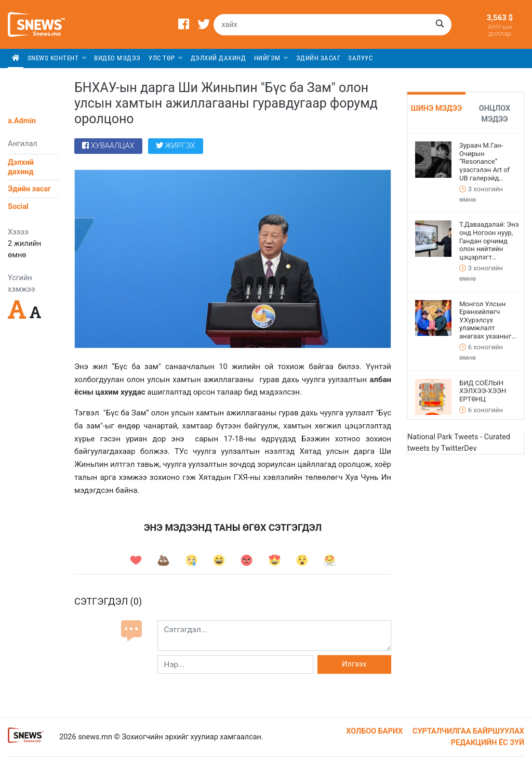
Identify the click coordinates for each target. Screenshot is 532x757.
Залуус (360, 58)
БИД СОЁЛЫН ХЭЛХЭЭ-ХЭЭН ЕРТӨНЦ (483, 391)
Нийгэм (271, 58)
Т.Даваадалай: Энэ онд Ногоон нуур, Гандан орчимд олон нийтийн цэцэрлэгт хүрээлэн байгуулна (489, 241)
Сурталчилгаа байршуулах (468, 731)
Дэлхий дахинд (218, 58)
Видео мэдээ (117, 58)
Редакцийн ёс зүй (488, 743)
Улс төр (166, 58)
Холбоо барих (374, 731)
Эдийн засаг (318, 58)
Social (18, 207)
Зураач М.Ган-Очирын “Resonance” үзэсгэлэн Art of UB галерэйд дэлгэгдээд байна (488, 162)
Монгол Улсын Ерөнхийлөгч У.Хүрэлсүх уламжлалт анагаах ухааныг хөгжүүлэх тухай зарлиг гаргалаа (486, 320)
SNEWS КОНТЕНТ (57, 58)
